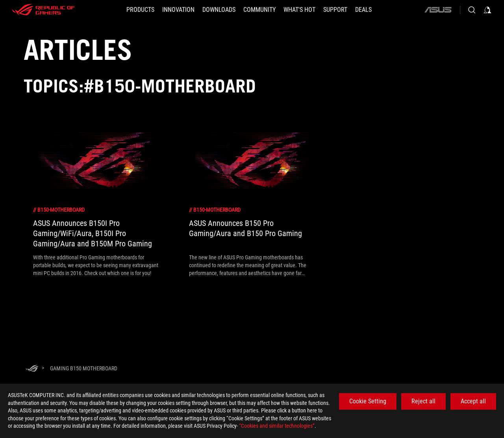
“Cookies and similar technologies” (277, 426)
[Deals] (363, 10)
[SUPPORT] (335, 10)
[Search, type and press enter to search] (472, 10)
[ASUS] (438, 10)
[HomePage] (32, 369)
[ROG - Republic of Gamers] (43, 10)
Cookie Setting (368, 401)
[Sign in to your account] (487, 10)
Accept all (473, 401)
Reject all (423, 401)
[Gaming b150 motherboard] (84, 368)
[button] (140, 10)
